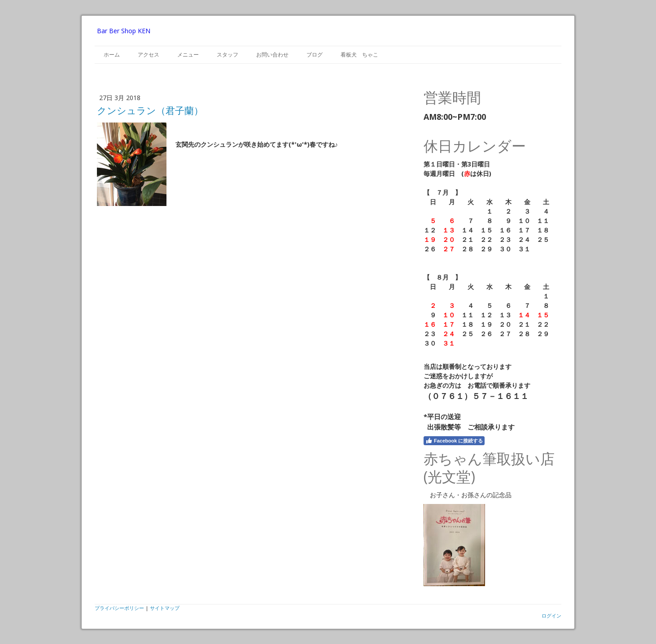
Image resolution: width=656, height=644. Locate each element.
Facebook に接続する (454, 441)
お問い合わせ (272, 55)
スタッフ (227, 55)
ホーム (112, 55)
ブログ (315, 55)
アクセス (149, 55)
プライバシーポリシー (119, 608)
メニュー (188, 55)
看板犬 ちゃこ (359, 55)
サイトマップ (165, 608)
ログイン (551, 616)
